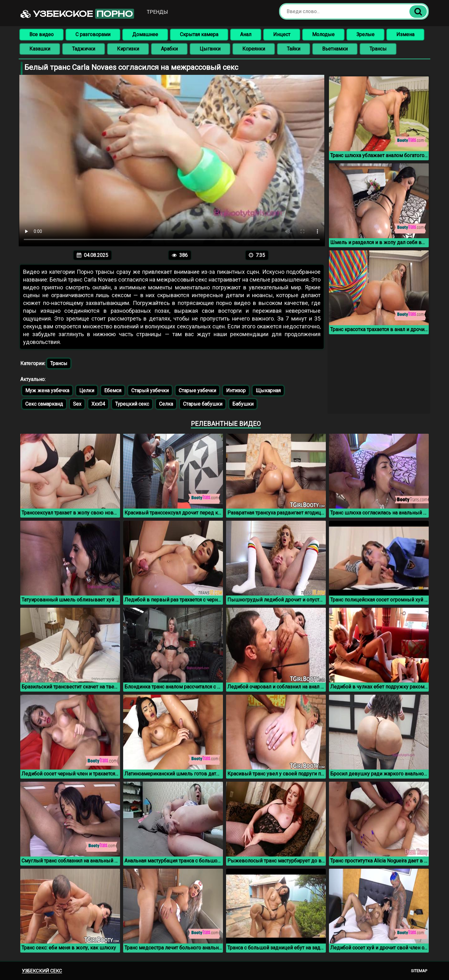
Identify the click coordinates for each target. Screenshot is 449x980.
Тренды (157, 12)
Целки (87, 391)
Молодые (323, 34)
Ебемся (113, 391)
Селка (166, 404)
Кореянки (254, 49)
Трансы (378, 49)
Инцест (282, 34)
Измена (405, 34)
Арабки (169, 49)
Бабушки (243, 404)
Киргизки (128, 49)
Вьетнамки (335, 49)
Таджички (84, 49)
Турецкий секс (132, 404)
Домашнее (145, 34)
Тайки (294, 49)
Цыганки (210, 49)
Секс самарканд (44, 404)
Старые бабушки (203, 404)
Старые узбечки (197, 391)
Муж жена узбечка (47, 391)
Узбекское (77, 14)
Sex (77, 404)
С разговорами (93, 34)
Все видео (41, 34)
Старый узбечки (150, 391)
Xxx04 (98, 404)
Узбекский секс (42, 971)
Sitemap (419, 971)
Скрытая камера (199, 34)
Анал (246, 34)
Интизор (236, 391)
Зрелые (365, 34)
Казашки (40, 49)
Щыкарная (268, 391)
